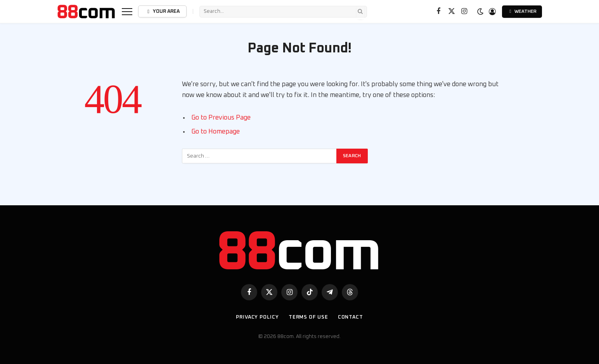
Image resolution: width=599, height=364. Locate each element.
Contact (351, 317)
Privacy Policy (257, 317)
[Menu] (127, 11)
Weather (522, 11)
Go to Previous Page (221, 118)
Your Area (162, 11)
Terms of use (308, 317)
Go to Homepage (216, 132)
